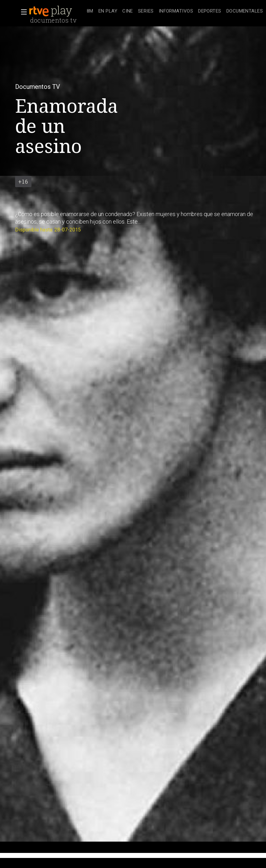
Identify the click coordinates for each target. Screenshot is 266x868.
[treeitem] (90, 11)
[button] (22, 12)
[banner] (57, 11)
